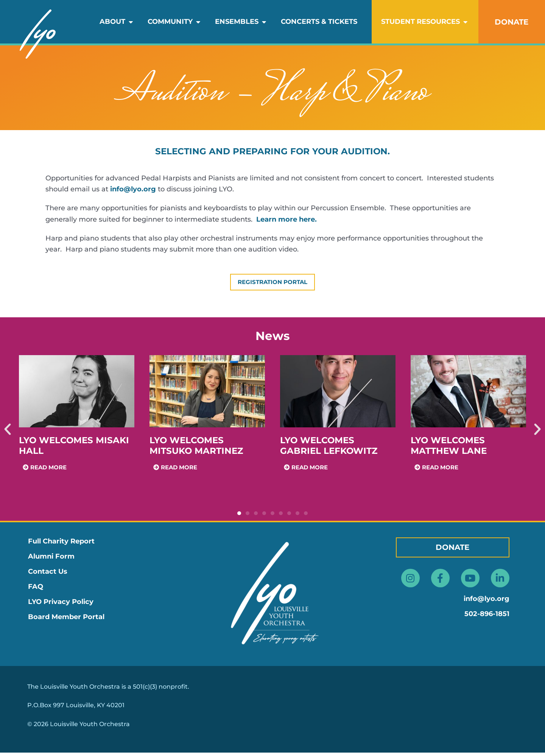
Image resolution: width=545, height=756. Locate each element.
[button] (8, 433)
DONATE (512, 22)
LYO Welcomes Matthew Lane (449, 449)
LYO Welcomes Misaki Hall (74, 449)
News (272, 340)
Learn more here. (287, 219)
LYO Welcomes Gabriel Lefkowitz (329, 449)
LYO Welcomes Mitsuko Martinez (196, 449)
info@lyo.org (133, 189)
